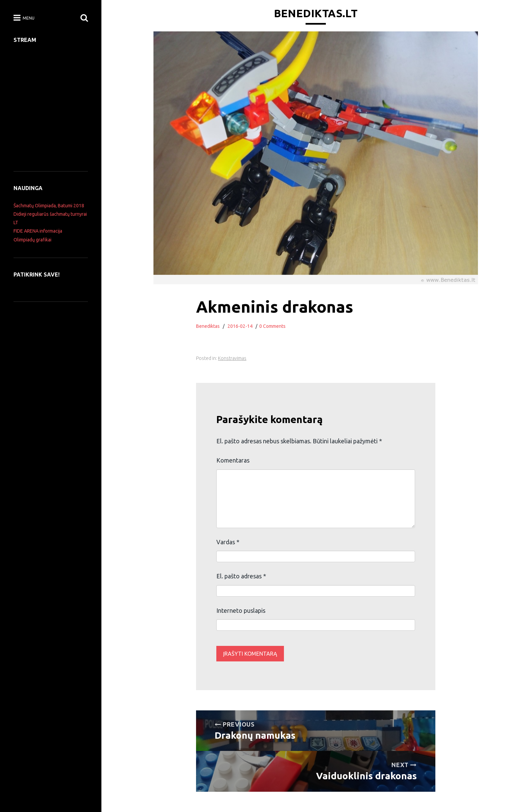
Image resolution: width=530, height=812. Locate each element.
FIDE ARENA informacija (38, 231)
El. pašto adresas (241, 576)
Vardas (228, 542)
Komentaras (233, 460)
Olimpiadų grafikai (32, 240)
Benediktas (208, 326)
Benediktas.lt (316, 13)
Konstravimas (232, 358)
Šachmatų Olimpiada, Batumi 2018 (49, 206)
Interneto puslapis (241, 610)
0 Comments (272, 326)
